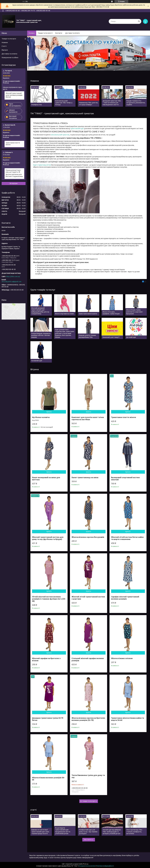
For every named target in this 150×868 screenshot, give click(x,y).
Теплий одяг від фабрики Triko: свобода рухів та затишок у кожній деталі (112, 832)
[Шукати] (139, 21)
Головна (32, 33)
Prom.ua (86, 864)
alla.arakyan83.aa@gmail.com (11, 282)
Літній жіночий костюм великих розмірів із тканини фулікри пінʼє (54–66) (49, 599)
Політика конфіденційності (105, 866)
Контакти (59, 33)
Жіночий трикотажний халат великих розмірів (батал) (14, 95)
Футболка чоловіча (41, 417)
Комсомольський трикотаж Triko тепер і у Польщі (64, 103)
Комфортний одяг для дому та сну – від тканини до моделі (88, 832)
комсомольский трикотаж (60, 135)
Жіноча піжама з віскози (122, 658)
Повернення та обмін (10, 58)
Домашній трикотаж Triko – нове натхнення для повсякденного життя (112, 103)
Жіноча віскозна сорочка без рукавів (88, 537)
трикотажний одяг (77, 129)
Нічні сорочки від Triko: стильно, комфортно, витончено (134, 832)
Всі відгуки (14, 183)
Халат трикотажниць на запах (85, 477)
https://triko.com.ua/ (13, 277)
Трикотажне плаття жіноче (124, 417)
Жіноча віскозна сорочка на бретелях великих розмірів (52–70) (88, 719)
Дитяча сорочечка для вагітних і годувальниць (14, 175)
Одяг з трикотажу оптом (42, 165)
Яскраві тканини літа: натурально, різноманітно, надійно (136, 103)
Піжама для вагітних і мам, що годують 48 (13, 171)
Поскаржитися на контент (87, 866)
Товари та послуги (44, 33)
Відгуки (5, 50)
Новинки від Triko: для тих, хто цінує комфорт (88, 104)
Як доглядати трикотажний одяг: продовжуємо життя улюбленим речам (63, 831)
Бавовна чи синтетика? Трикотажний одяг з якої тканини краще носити (40, 832)
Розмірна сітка (37, 105)
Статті (4, 46)
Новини (35, 81)
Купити (49, 412)
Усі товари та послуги (88, 801)
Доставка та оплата (72, 33)
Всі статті (88, 840)
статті (33, 810)
